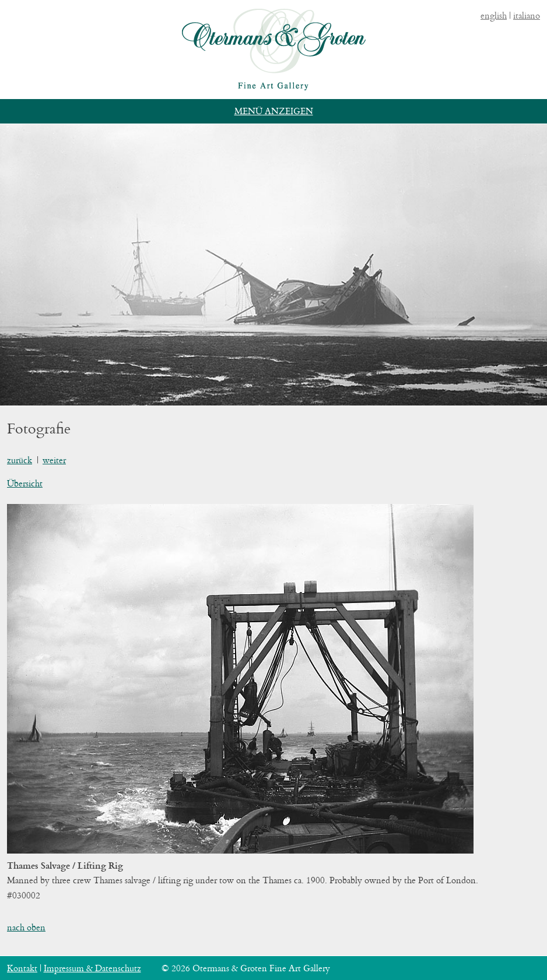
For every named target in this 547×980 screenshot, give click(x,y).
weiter (54, 460)
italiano (527, 15)
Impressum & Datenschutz (92, 968)
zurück (20, 460)
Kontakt (22, 968)
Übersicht (25, 483)
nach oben (26, 927)
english (494, 15)
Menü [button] (248, 111)
